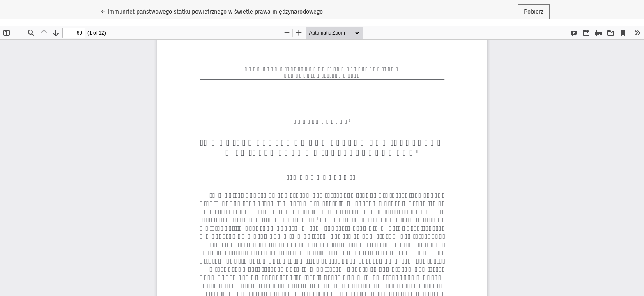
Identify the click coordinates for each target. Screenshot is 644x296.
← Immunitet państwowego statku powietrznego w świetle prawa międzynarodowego (212, 11)
